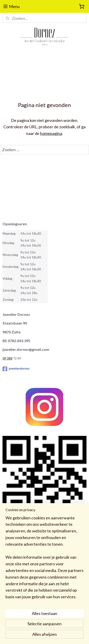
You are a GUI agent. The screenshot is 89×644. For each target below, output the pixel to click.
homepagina (51, 133)
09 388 (7, 358)
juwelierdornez (16, 369)
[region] (44, 559)
